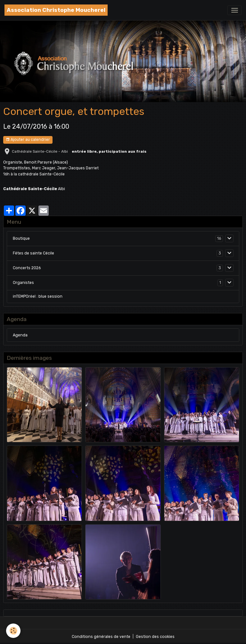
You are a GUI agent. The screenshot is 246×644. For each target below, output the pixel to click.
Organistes (23, 283)
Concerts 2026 (27, 268)
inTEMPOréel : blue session (38, 296)
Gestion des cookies (155, 637)
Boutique (21, 238)
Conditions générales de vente (101, 637)
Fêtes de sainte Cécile (33, 253)
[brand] (56, 10)
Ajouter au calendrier (28, 140)
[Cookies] (14, 631)
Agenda (20, 335)
